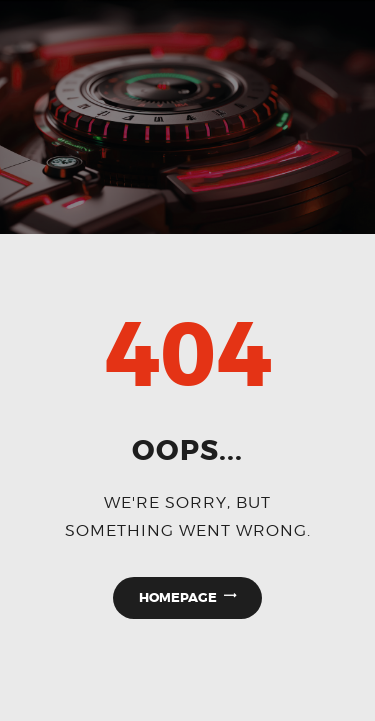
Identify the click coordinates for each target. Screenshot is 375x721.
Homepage (178, 597)
